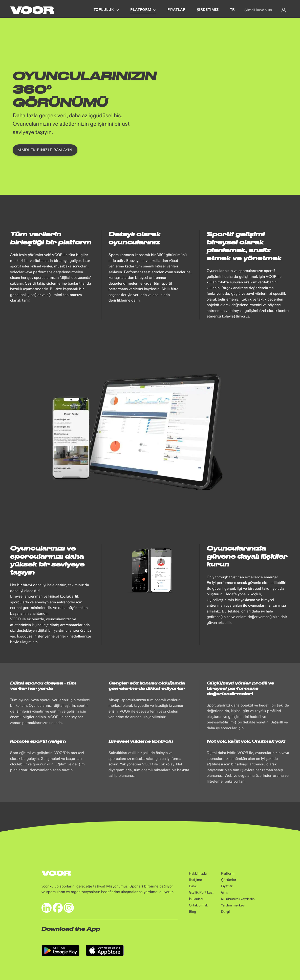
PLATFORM (143, 10)
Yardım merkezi (233, 905)
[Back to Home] (32, 10)
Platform (228, 874)
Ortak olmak (198, 905)
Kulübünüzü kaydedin (238, 899)
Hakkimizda (198, 874)
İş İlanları (196, 899)
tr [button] (232, 10)
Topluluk (106, 10)
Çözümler (229, 880)
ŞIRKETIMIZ (208, 10)
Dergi (225, 912)
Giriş (224, 893)
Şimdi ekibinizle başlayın (45, 150)
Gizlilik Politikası (201, 893)
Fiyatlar (227, 886)
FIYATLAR (176, 10)
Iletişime (195, 880)
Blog (192, 912)
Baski (193, 886)
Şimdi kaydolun (258, 10)
